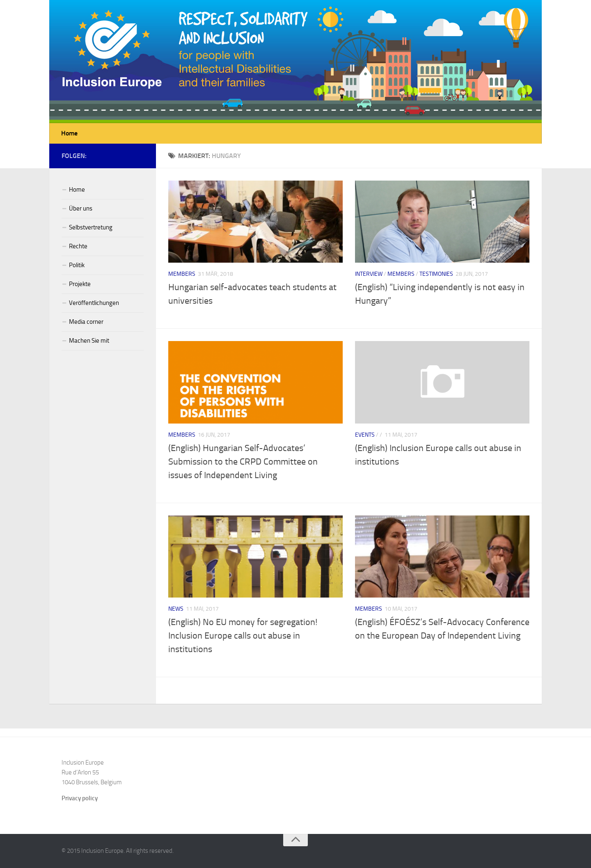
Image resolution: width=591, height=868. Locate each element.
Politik (77, 265)
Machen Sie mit (89, 341)
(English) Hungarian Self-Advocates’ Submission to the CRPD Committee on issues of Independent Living (243, 462)
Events (365, 435)
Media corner (86, 322)
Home (69, 133)
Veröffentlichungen (94, 303)
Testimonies (436, 274)
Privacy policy (80, 798)
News (176, 609)
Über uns (81, 208)
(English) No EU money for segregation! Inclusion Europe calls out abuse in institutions (243, 636)
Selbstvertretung (91, 227)
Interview (369, 274)
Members (182, 274)
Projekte (80, 284)
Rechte (78, 246)
